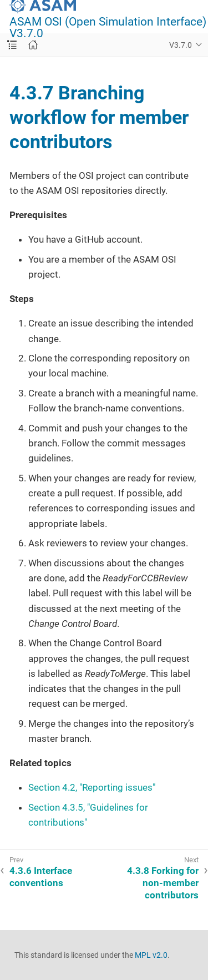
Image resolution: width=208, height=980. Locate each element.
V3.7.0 (181, 45)
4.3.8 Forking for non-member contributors (163, 883)
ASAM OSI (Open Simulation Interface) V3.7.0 (108, 28)
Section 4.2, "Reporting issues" (92, 787)
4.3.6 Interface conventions (41, 877)
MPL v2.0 (151, 955)
